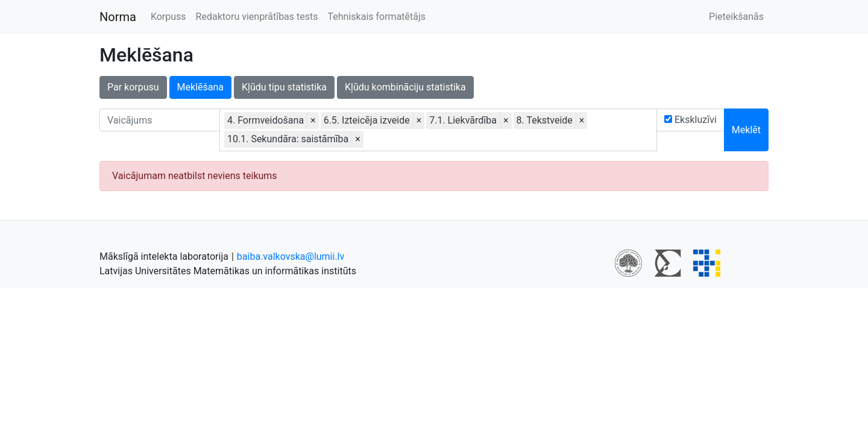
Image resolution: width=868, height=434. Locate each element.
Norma (118, 17)
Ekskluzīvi (690, 120)
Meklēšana (200, 87)
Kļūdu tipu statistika (284, 87)
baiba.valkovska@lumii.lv (291, 256)
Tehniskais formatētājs (377, 17)
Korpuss (168, 17)
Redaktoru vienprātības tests (257, 17)
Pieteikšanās (736, 17)
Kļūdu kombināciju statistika (405, 87)
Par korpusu (133, 87)
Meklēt (746, 130)
